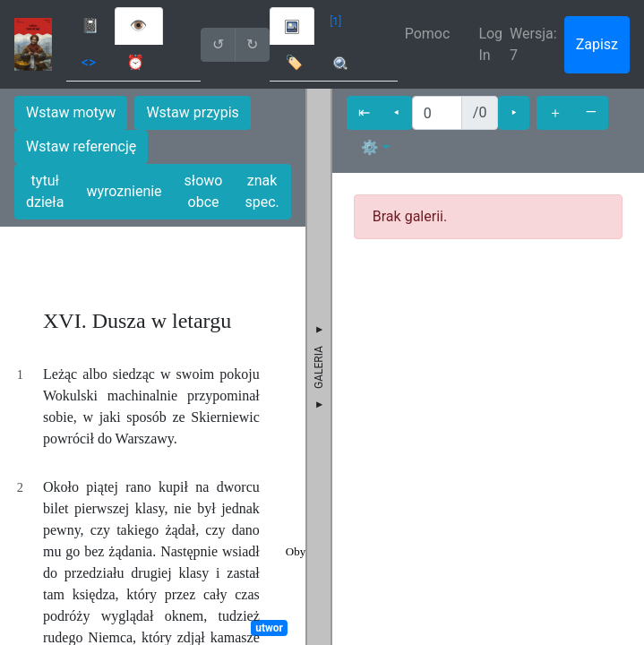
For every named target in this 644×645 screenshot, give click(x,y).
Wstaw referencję (81, 146)
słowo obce (204, 191)
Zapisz (597, 44)
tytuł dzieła (45, 191)
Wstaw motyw (71, 112)
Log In (490, 44)
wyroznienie (124, 191)
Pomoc (428, 34)
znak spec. (262, 191)
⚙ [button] (370, 147)
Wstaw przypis (192, 112)
